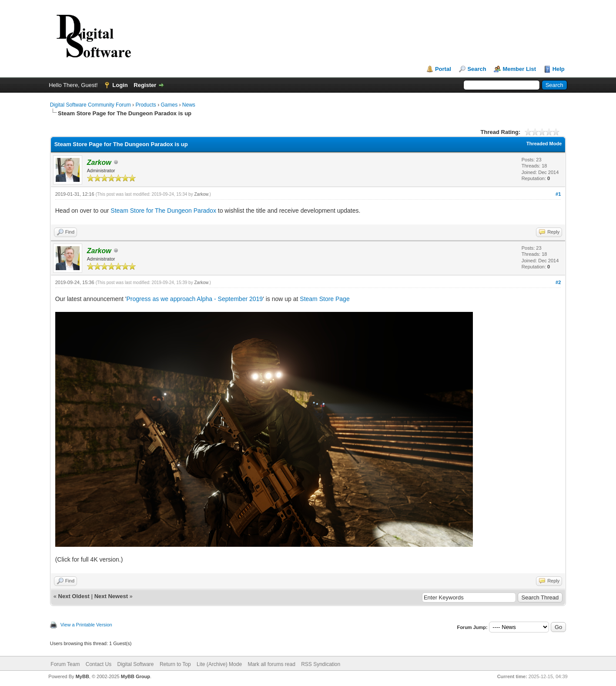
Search (477, 69)
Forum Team (65, 664)
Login (120, 85)
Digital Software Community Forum (90, 105)
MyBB (82, 676)
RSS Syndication (321, 664)
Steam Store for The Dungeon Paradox (163, 211)
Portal (443, 69)
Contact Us (99, 664)
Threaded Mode (544, 144)
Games (169, 105)
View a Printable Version (86, 625)
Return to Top (175, 664)
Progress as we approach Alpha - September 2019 (194, 299)
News (189, 105)
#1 (558, 194)
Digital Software (135, 664)
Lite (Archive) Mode (219, 664)
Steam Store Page (325, 299)
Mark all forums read (271, 664)
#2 (558, 282)
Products (146, 105)
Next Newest (111, 596)
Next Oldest (74, 596)
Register (145, 85)
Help (559, 69)
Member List (519, 69)
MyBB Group (136, 676)
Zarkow (201, 194)
